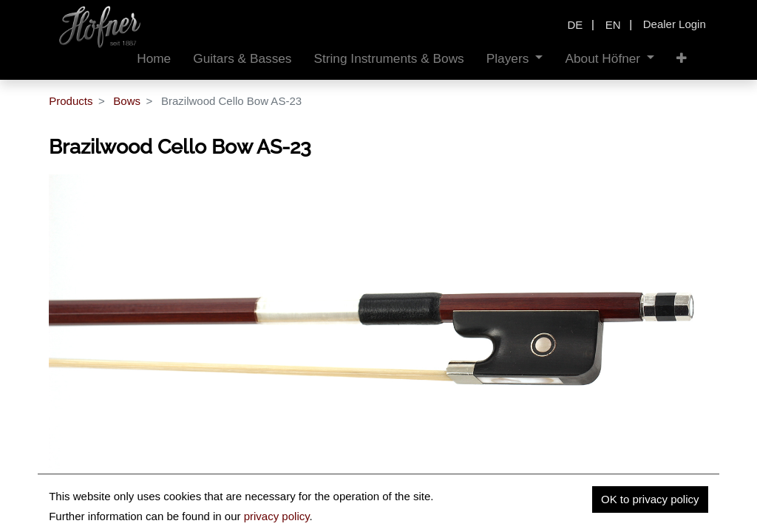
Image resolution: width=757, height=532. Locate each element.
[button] (682, 59)
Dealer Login (675, 24)
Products (71, 101)
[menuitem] (154, 59)
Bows (127, 101)
